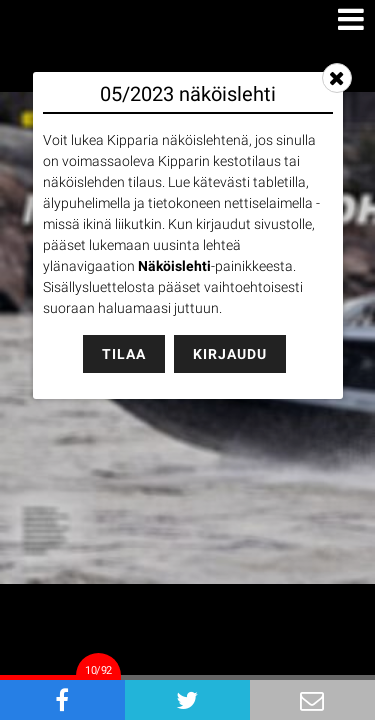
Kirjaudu (230, 354)
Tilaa (124, 354)
